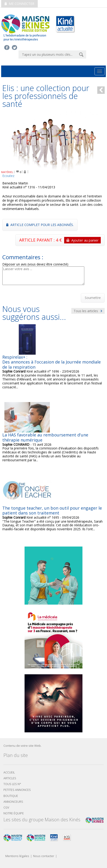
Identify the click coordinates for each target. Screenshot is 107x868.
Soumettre (93, 298)
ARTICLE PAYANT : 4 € (60, 240)
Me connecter (19, 4)
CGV (6, 807)
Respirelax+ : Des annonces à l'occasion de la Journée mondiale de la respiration (52, 362)
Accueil (9, 772)
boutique (11, 796)
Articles (10, 778)
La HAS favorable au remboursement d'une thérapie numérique (45, 437)
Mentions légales (17, 856)
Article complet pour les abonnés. (40, 225)
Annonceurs (13, 802)
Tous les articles (88, 311)
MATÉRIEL (7, 172)
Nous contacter (44, 856)
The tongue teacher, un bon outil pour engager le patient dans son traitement (52, 511)
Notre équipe (14, 813)
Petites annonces (17, 790)
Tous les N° (12, 784)
